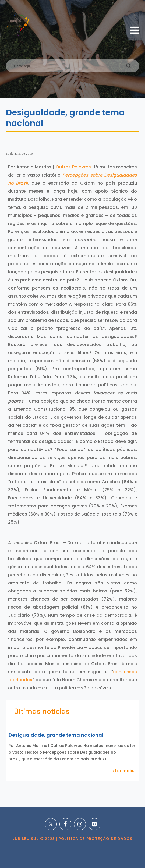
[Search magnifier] (129, 67)
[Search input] (66, 66)
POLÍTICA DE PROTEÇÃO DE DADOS (95, 839)
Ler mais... (125, 771)
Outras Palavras (73, 167)
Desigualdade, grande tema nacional (56, 735)
